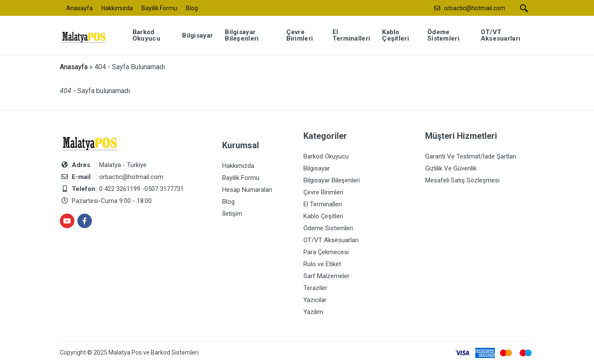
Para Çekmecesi (326, 252)
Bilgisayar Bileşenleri (332, 180)
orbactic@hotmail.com (475, 8)
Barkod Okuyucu (326, 156)
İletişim (232, 214)
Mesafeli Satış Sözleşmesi (462, 180)
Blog (192, 8)
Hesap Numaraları (247, 190)
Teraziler (315, 288)
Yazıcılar (315, 300)
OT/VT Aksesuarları (331, 240)
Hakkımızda (117, 8)
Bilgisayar (317, 168)
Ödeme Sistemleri (328, 228)
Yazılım (313, 312)
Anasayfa (79, 8)
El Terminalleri (323, 204)
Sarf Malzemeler (326, 276)
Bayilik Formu (159, 8)
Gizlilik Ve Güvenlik (451, 168)
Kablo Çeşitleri (323, 216)
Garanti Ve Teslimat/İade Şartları (471, 156)
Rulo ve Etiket (322, 264)
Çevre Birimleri (323, 192)
